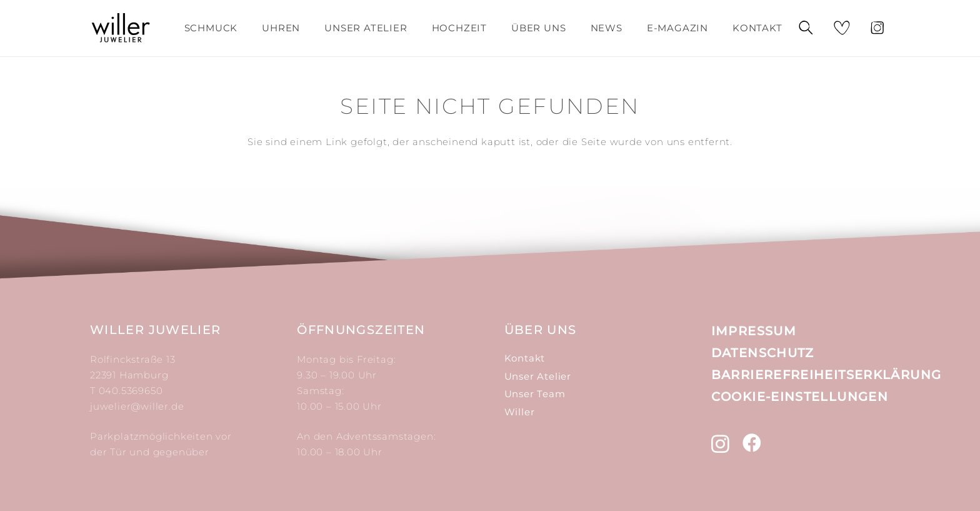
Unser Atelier (538, 376)
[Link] (121, 28)
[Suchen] (805, 28)
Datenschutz (763, 353)
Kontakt (525, 358)
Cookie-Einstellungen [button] (800, 397)
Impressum (754, 331)
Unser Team (535, 394)
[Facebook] (752, 443)
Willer (520, 412)
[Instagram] (721, 444)
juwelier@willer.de (137, 406)
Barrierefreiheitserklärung (827, 375)
